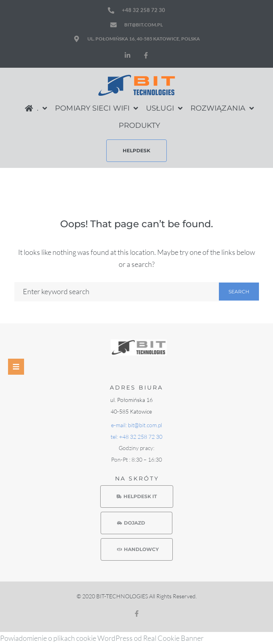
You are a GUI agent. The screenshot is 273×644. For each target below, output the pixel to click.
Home (208, 183)
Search (239, 292)
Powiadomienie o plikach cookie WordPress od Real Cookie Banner (102, 638)
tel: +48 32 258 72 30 (136, 437)
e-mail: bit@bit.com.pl (136, 425)
